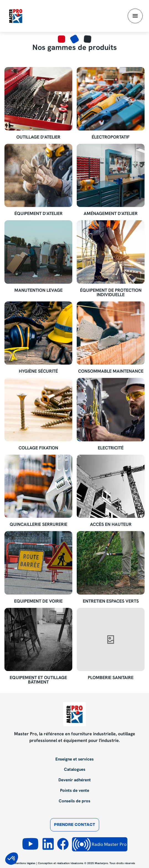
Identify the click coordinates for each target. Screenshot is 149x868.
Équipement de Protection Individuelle (111, 293)
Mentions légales (25, 863)
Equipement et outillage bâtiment (38, 680)
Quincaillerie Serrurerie (38, 524)
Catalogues (75, 770)
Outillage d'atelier (38, 137)
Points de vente (75, 791)
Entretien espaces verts (111, 601)
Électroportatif (111, 137)
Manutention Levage (38, 290)
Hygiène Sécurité (38, 371)
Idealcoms (77, 863)
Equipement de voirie (38, 601)
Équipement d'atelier (38, 214)
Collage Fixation (38, 448)
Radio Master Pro (100, 844)
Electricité (111, 448)
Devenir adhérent (75, 780)
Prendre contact (75, 825)
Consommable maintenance (111, 371)
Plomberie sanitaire (111, 678)
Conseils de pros (74, 801)
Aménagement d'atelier (111, 214)
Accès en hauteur (111, 524)
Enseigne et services (74, 759)
